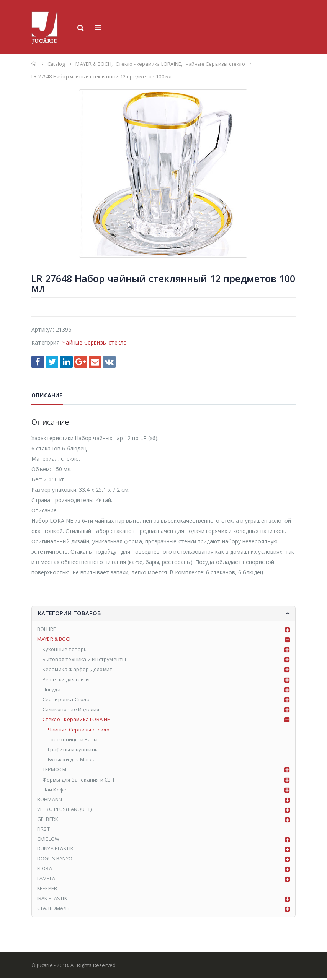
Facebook (38, 362)
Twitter (52, 362)
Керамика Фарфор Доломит (78, 670)
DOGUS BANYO (55, 860)
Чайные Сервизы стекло (95, 342)
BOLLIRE (47, 630)
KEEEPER (47, 890)
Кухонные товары (65, 650)
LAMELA (46, 880)
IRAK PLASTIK (52, 900)
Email (95, 362)
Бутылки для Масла (72, 760)
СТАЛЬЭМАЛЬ (54, 910)
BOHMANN (50, 800)
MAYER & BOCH (55, 640)
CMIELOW (48, 840)
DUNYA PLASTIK (56, 850)
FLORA (45, 870)
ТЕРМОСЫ (54, 770)
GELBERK (48, 820)
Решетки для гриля (66, 680)
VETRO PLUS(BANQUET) (65, 810)
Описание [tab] (47, 395)
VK (109, 362)
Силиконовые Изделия (71, 710)
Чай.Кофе (55, 790)
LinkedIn (66, 362)
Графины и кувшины (73, 750)
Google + (81, 362)
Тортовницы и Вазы (73, 740)
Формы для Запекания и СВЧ (78, 780)
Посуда (52, 690)
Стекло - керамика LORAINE (76, 720)
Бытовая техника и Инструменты (84, 660)
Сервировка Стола (66, 700)
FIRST (43, 830)
